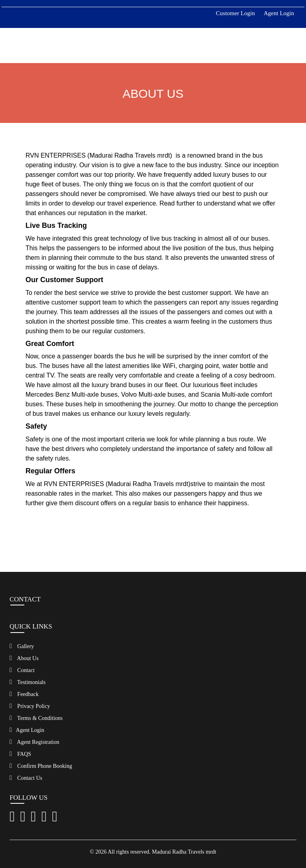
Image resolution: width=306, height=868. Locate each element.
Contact (22, 670)
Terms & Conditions (36, 718)
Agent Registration (34, 742)
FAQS (20, 754)
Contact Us (26, 778)
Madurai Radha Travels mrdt (184, 852)
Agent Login (279, 13)
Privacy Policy (30, 706)
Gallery (22, 646)
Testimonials (27, 682)
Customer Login (235, 13)
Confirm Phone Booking (41, 766)
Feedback (24, 694)
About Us (24, 658)
